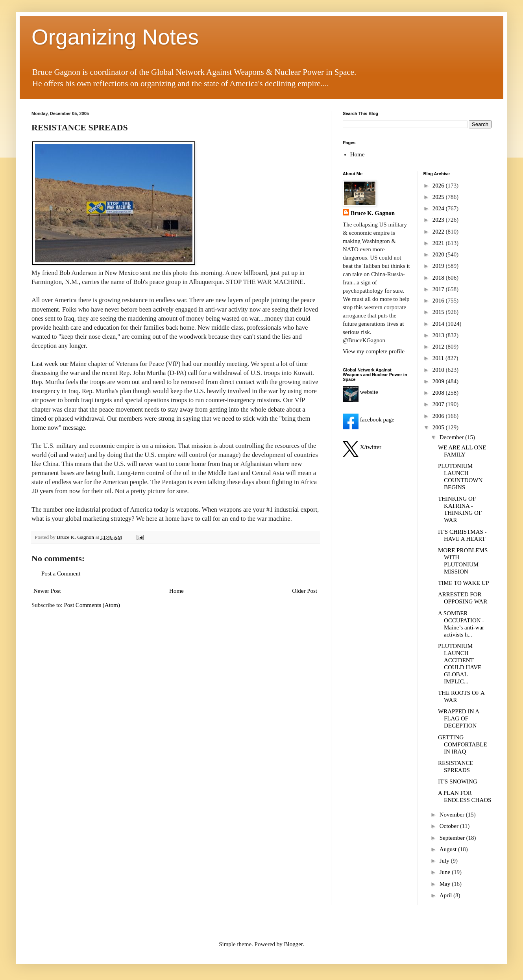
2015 (439, 312)
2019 (439, 266)
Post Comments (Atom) (92, 605)
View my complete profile (374, 351)
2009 (439, 381)
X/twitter (362, 447)
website (360, 392)
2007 (439, 404)
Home (176, 591)
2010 (439, 370)
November (453, 815)
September (453, 838)
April (446, 895)
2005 (439, 427)
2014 (439, 324)
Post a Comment (61, 574)
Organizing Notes (115, 37)
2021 (439, 243)
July (445, 861)
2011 (439, 358)
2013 (439, 335)
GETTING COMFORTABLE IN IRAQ (463, 744)
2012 (439, 347)
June (446, 872)
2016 (439, 301)
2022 (439, 232)
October (450, 826)
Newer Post (47, 591)
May (446, 884)
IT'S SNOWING (458, 781)
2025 (439, 197)
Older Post (305, 591)
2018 (439, 278)
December (452, 437)
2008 (439, 393)
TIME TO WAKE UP (464, 583)
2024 (439, 208)
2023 (439, 220)
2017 (439, 289)
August (449, 849)
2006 (439, 416)
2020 (439, 254)
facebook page (369, 419)
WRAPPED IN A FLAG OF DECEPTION (458, 718)
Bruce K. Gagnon (373, 213)
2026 (439, 186)
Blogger (294, 944)
